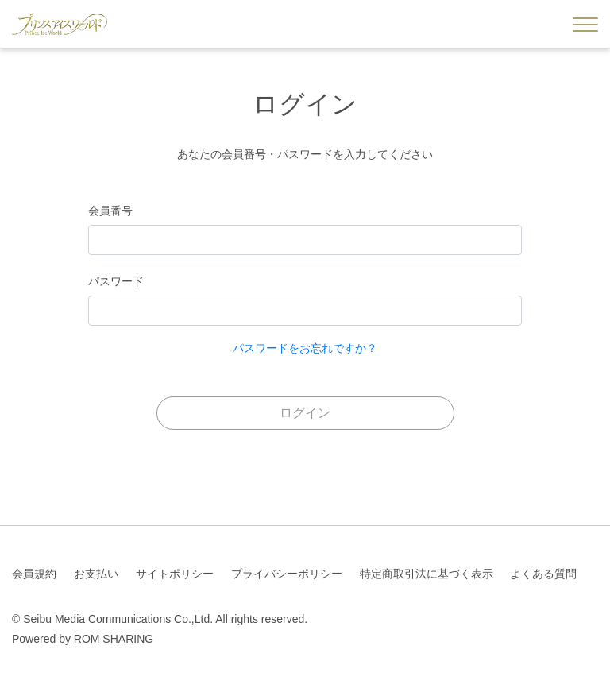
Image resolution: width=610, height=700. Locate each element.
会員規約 (34, 574)
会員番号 (110, 211)
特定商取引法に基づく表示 (427, 574)
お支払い (96, 574)
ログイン (305, 413)
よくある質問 (543, 574)
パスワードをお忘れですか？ (305, 348)
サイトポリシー (175, 574)
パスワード (116, 281)
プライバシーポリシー (287, 574)
